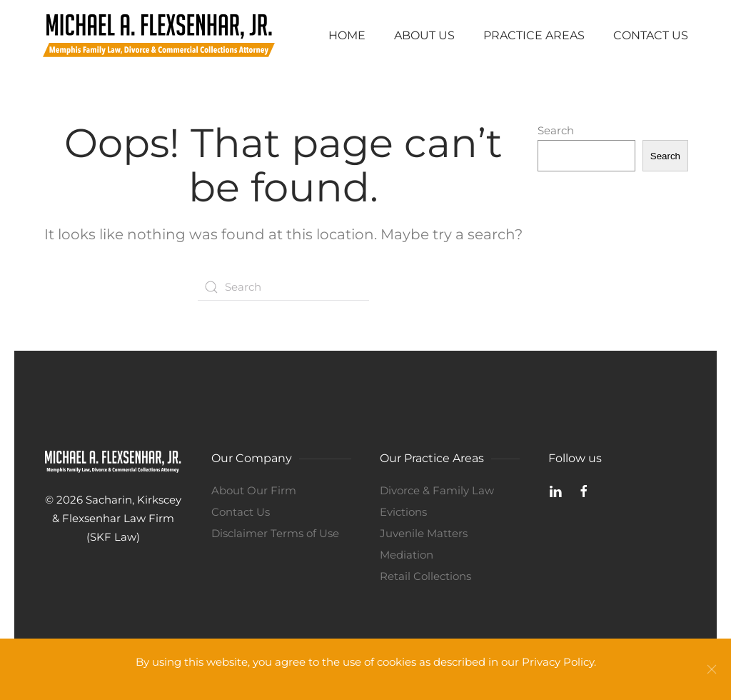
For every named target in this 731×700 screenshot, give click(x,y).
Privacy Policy (558, 662)
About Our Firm (254, 490)
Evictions (403, 512)
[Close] (712, 669)
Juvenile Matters (424, 533)
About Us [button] (424, 35)
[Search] (283, 287)
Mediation (407, 555)
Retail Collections (425, 576)
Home (347, 35)
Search (556, 130)
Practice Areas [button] (534, 35)
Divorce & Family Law (437, 490)
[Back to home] (159, 36)
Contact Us (651, 35)
